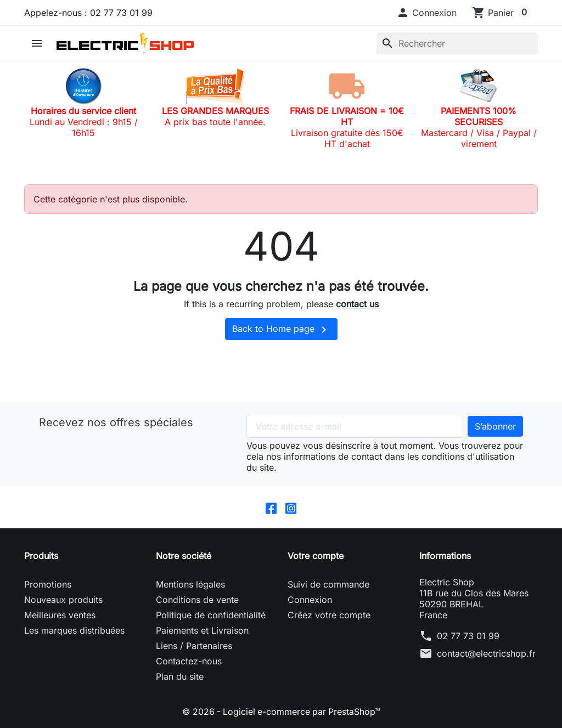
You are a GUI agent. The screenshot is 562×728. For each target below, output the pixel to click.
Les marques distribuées (74, 630)
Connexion (310, 600)
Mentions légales (190, 584)
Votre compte (316, 556)
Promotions (48, 584)
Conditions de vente (197, 600)
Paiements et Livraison (202, 630)
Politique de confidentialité (211, 615)
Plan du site (180, 676)
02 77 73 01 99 (468, 636)
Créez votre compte (329, 615)
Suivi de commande (328, 584)
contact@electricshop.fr (486, 653)
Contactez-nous (189, 661)
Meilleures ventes (60, 615)
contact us (357, 304)
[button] (426, 13)
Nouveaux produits (63, 600)
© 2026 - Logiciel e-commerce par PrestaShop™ (281, 712)
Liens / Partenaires (194, 646)
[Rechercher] (457, 43)
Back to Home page (281, 330)
